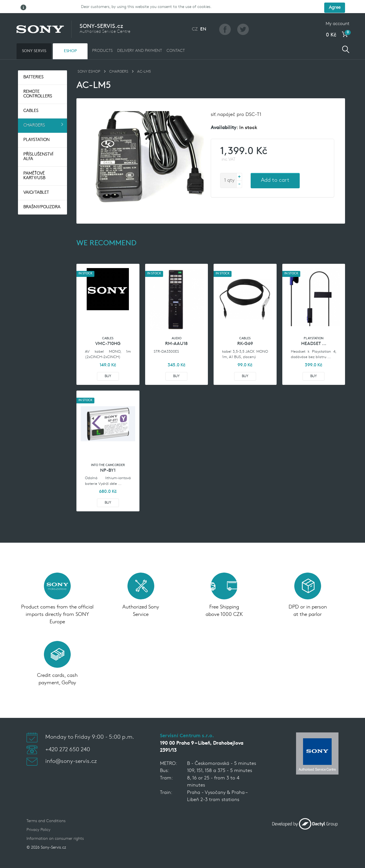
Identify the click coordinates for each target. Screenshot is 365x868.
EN (203, 17)
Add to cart (275, 168)
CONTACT (176, 38)
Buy (108, 363)
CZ (195, 17)
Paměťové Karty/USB (34, 163)
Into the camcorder (108, 453)
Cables (31, 98)
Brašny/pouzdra (42, 195)
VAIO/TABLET (36, 180)
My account (337, 11)
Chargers (34, 113)
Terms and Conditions (46, 809)
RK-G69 (245, 331)
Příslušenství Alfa (38, 144)
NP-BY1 (108, 458)
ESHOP (70, 38)
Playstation (36, 127)
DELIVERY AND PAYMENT (140, 38)
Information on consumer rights (55, 826)
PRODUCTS (102, 38)
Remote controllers (38, 82)
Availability (224, 115)
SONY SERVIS (34, 38)
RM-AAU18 (176, 331)
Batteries (34, 65)
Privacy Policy (38, 817)
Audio (177, 326)
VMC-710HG (108, 331)
